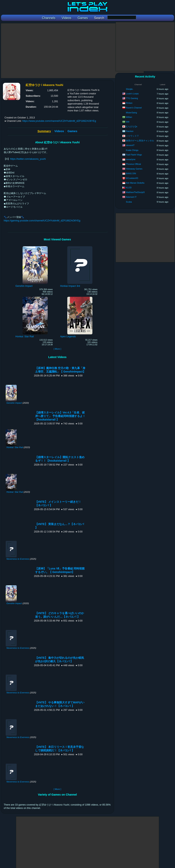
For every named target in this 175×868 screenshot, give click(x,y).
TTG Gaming (132, 98)
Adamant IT (131, 197)
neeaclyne (131, 159)
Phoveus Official (133, 164)
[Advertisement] (72, 51)
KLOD (129, 188)
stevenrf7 (130, 145)
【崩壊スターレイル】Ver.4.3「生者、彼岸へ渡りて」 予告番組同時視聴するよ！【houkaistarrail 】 (60, 416)
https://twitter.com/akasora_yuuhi (28, 159)
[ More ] (57, 349)
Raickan (130, 131)
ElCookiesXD (132, 178)
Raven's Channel (134, 108)
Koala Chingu (132, 150)
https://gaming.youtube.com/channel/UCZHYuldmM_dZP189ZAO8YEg (42, 221)
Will (128, 122)
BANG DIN (131, 173)
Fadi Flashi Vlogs (134, 155)
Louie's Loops (132, 94)
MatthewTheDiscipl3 (135, 192)
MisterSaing (131, 113)
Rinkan (129, 103)
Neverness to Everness (18, 559)
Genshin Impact (14, 403)
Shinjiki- (130, 89)
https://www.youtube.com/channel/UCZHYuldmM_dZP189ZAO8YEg (59, 121)
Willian (129, 117)
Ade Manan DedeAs (135, 183)
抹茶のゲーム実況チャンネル (140, 141)
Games (72, 131)
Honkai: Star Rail (15, 447)
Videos (59, 131)
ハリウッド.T (132, 136)
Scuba (129, 202)
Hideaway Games (134, 169)
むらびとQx (132, 126)
